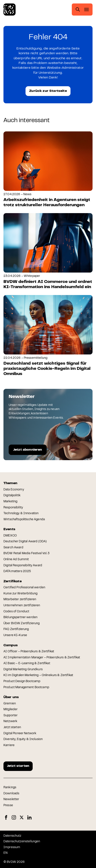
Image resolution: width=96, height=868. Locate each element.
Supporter (10, 716)
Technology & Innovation (21, 514)
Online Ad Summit (16, 560)
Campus (11, 645)
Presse (8, 806)
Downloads (11, 794)
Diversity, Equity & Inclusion (23, 739)
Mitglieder (10, 710)
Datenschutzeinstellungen (22, 842)
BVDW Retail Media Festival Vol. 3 (27, 554)
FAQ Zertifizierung (16, 629)
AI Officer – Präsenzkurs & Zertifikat (29, 652)
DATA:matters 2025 (17, 571)
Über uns (11, 697)
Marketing (10, 502)
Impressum (12, 847)
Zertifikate (13, 581)
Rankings (10, 788)
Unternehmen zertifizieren (22, 606)
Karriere (9, 745)
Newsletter (11, 799)
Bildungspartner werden (20, 617)
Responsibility (13, 508)
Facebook (6, 818)
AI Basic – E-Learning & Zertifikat (27, 664)
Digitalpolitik (12, 496)
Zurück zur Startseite (48, 91)
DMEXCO (10, 536)
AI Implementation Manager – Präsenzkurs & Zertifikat (42, 658)
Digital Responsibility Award (23, 566)
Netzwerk (10, 721)
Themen (10, 483)
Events (9, 529)
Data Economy (14, 490)
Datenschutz (12, 836)
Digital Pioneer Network (20, 734)
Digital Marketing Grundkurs (23, 670)
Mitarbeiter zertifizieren (20, 600)
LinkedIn (29, 818)
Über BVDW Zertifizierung (22, 624)
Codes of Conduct (16, 612)
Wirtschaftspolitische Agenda (24, 520)
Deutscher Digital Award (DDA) (25, 542)
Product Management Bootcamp (26, 688)
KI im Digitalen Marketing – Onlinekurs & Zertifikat (38, 675)
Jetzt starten (12, 728)
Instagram (14, 818)
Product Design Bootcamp (22, 681)
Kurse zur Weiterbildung (20, 594)
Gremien (10, 704)
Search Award (13, 548)
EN (6, 853)
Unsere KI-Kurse (15, 635)
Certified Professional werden (24, 588)
